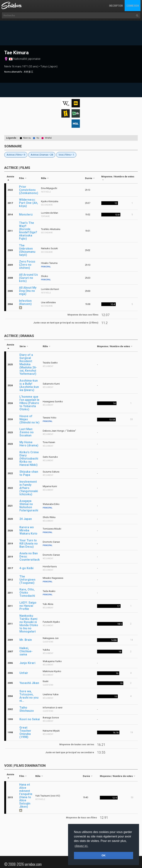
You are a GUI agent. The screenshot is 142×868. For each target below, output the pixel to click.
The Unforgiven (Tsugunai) (27, 580)
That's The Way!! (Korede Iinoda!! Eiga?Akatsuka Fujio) (28, 231)
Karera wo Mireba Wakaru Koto (28, 530)
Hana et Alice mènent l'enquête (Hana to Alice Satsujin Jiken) (26, 796)
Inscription (116, 5)
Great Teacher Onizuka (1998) (25, 732)
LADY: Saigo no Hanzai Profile (28, 606)
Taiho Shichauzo (27, 709)
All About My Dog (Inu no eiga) (28, 291)
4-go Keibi (26, 568)
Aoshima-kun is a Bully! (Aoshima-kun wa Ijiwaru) (29, 385)
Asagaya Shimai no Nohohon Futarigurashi (29, 506)
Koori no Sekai (30, 719)
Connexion (133, 5)
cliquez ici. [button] (81, 846)
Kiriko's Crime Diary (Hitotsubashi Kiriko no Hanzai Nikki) (29, 459)
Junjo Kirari (27, 663)
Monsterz (26, 215)
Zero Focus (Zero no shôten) (27, 265)
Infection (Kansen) (25, 302)
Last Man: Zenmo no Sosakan (27, 432)
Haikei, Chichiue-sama (26, 651)
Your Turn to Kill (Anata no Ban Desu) (29, 544)
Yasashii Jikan (29, 683)
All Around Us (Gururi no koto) (28, 278)
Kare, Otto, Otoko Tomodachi (27, 593)
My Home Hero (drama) (29, 444)
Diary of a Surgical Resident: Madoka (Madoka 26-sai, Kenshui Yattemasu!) (28, 364)
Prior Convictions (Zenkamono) (29, 190)
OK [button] (104, 855)
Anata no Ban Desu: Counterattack (30, 556)
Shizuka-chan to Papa (29, 473)
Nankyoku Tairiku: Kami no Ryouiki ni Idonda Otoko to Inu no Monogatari (29, 624)
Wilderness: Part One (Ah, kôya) (28, 203)
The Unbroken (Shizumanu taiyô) (27, 250)
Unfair (24, 673)
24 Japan (26, 519)
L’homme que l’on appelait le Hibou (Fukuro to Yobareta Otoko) (29, 403)
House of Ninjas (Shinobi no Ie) (29, 419)
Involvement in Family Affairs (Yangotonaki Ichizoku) (29, 488)
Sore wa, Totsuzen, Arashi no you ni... (29, 696)
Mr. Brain (26, 640)
